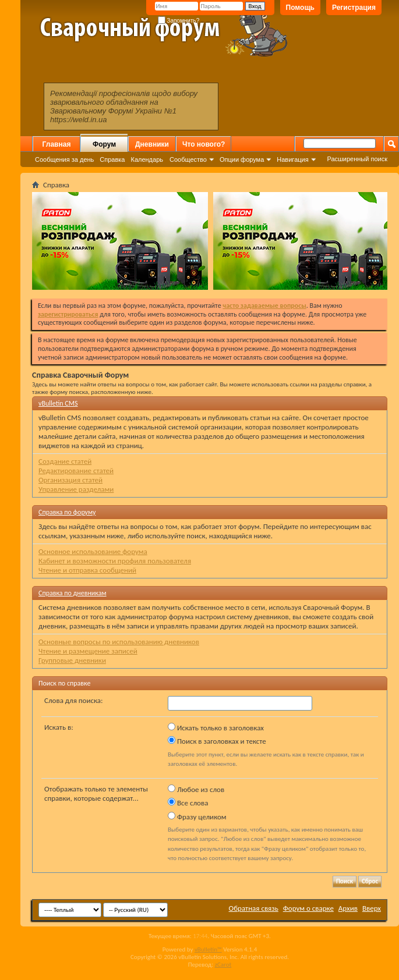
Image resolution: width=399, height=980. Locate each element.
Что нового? (204, 144)
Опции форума (242, 159)
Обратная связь (254, 908)
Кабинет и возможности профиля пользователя (115, 561)
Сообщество (188, 159)
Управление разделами (76, 489)
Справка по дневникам (73, 593)
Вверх (372, 908)
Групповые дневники (72, 660)
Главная (57, 144)
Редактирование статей (76, 471)
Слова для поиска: (74, 700)
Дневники (152, 144)
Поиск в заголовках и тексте (217, 741)
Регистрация (354, 8)
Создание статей (65, 461)
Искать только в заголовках (216, 727)
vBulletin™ (208, 949)
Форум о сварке (308, 908)
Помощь (300, 8)
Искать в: (59, 727)
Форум (104, 144)
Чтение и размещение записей (88, 651)
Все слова (188, 803)
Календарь (147, 159)
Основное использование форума (93, 551)
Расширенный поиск (357, 159)
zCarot (223, 965)
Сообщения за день (64, 159)
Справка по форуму (67, 512)
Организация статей (70, 480)
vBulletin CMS (58, 403)
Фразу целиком (197, 816)
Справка (112, 159)
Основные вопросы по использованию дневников (119, 642)
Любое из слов (196, 789)
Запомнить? (179, 21)
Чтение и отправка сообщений (87, 570)
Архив (348, 908)
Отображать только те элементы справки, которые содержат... (96, 793)
